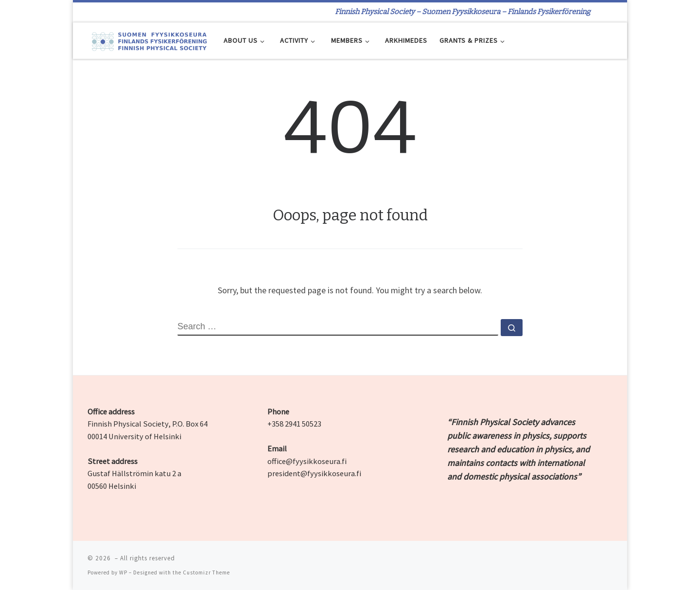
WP (123, 572)
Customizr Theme (206, 572)
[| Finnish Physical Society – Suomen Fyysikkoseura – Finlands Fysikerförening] (148, 40)
